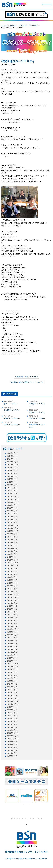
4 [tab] (20, 819)
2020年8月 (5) (12, 571)
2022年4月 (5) (12, 514)
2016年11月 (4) (13, 701)
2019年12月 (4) (13, 594)
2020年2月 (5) (12, 589)
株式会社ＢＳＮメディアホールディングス (26, 852)
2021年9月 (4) (12, 534)
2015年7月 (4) (12, 747)
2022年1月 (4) (12, 522)
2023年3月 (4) (12, 488)
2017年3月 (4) (12, 690)
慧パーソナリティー (11, 403)
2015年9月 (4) (12, 742)
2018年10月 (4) (13, 635)
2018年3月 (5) (12, 655)
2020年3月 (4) (12, 586)
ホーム (4, 26)
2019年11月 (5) (13, 597)
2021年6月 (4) (12, 543)
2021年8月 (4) (12, 537)
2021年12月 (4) (13, 525)
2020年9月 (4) (12, 568)
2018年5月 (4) (12, 649)
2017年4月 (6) (12, 687)
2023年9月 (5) (12, 470)
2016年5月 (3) (12, 718)
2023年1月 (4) (12, 493)
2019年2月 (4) (12, 623)
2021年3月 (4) (12, 551)
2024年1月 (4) (12, 459)
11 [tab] (39, 819)
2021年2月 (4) (12, 554)
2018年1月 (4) (12, 661)
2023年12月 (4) (13, 462)
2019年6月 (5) (12, 612)
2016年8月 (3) (12, 710)
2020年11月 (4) (13, 563)
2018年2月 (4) (12, 658)
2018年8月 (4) (12, 641)
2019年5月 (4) (12, 615)
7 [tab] (28, 819)
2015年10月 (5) (13, 739)
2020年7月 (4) (12, 574)
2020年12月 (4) (13, 560)
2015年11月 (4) (13, 736)
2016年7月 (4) (12, 713)
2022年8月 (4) (12, 508)
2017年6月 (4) (12, 681)
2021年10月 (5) (13, 531)
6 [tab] (25, 819)
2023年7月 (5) (12, 476)
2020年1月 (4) (12, 592)
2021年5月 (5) (12, 545)
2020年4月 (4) (12, 583)
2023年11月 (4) (13, 465)
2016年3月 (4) (12, 724)
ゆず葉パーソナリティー (37, 404)
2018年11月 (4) (13, 632)
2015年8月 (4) (12, 745)
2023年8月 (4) (12, 473)
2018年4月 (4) (12, 652)
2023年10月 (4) (13, 467)
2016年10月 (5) (13, 704)
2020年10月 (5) (13, 566)
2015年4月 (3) (12, 756)
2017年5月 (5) (12, 684)
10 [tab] (36, 819)
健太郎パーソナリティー (12, 410)
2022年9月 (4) (12, 505)
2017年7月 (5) (12, 678)
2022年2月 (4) (12, 520)
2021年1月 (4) (12, 557)
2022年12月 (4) (13, 496)
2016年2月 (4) (12, 727)
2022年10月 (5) (13, 502)
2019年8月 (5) (12, 606)
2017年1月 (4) (12, 695)
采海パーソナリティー (12, 417)
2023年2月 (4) (12, 491)
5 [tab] (23, 819)
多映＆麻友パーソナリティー (37, 424)
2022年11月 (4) (13, 499)
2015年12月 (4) (13, 733)
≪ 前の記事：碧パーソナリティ (27, 376)
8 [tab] (31, 819)
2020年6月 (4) (12, 577)
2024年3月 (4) (12, 453)
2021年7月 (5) (12, 540)
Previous (3, 796)
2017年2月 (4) (12, 692)
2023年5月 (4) (12, 482)
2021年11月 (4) (13, 528)
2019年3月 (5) (12, 620)
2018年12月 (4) (13, 629)
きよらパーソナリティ (37, 411)
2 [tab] (27, 804)
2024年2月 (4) (12, 456)
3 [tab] (29, 804)
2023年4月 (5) (12, 485)
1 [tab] (24, 804)
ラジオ (13, 26)
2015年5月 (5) (12, 753)
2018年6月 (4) (12, 646)
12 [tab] (41, 819)
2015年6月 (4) (12, 750)
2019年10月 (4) (13, 600)
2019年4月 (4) (12, 618)
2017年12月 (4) (13, 664)
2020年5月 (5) (12, 580)
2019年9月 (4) (12, 603)
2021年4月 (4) (12, 548)
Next (50, 796)
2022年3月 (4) (12, 517)
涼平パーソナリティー (12, 423)
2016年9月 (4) (12, 707)
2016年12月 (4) (13, 698)
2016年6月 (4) (12, 716)
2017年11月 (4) (13, 667)
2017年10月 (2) (13, 669)
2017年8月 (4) (12, 675)
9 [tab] (33, 819)
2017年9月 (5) (12, 672)
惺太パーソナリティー (37, 417)
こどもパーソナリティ (28, 26)
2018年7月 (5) (12, 644)
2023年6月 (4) (12, 479)
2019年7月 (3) (12, 609)
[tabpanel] (12, 796)
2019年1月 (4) (12, 626)
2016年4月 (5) (12, 721)
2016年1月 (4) (12, 730)
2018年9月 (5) (12, 638)
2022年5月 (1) (12, 511)
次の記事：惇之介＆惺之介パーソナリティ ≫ (27, 382)
